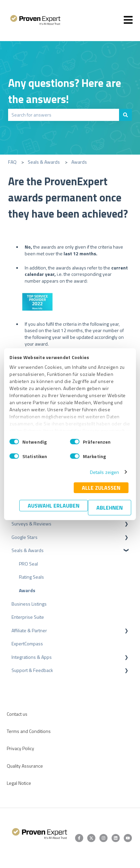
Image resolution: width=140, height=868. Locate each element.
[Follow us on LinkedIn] (116, 838)
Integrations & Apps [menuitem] (32, 657)
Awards (79, 162)
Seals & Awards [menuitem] (28, 550)
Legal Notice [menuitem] (19, 783)
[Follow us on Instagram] (103, 838)
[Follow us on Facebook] (79, 838)
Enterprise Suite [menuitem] (28, 617)
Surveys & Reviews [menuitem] (31, 524)
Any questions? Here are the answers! (65, 91)
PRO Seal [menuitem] (28, 564)
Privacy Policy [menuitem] (20, 748)
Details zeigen (104, 472)
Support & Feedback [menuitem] (32, 670)
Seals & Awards (44, 162)
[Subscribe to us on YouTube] (128, 838)
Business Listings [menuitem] (29, 604)
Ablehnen (110, 508)
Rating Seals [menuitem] (31, 577)
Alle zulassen (101, 488)
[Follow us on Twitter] (91, 838)
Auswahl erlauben (54, 506)
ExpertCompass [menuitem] (27, 644)
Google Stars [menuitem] (25, 537)
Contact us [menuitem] (17, 714)
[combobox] (64, 115)
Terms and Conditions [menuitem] (29, 731)
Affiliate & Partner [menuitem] (29, 630)
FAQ (12, 162)
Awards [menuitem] (27, 590)
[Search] (125, 115)
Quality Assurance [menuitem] (25, 766)
